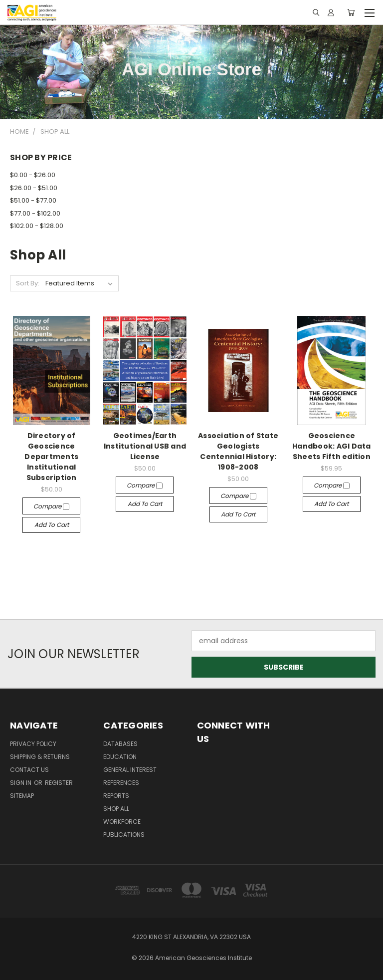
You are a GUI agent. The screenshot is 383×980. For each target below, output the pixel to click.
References (121, 783)
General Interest (130, 770)
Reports (116, 796)
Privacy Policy (33, 744)
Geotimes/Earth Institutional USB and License (145, 446)
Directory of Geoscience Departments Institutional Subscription (51, 457)
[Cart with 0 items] (351, 12)
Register (59, 783)
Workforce (122, 822)
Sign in (21, 783)
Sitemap (22, 796)
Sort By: (28, 283)
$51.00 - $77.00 (33, 200)
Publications (124, 835)
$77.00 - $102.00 (35, 213)
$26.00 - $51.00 (34, 188)
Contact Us (29, 770)
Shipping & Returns (40, 757)
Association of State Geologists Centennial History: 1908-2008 (238, 451)
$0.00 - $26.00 (33, 175)
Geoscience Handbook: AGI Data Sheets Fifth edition (332, 446)
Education (120, 757)
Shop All (116, 809)
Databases (120, 744)
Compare (51, 506)
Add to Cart (52, 525)
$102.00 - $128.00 (37, 226)
